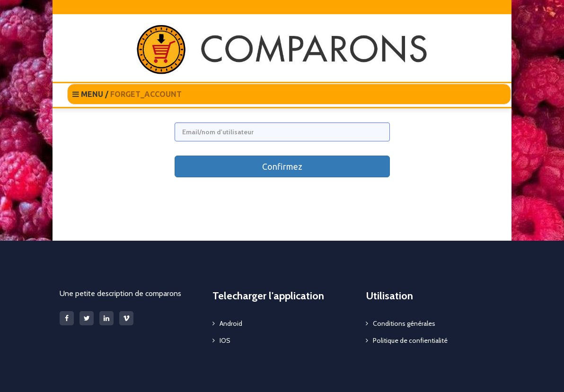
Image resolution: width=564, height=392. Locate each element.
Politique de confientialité (410, 340)
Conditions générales (404, 323)
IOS (225, 340)
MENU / (127, 94)
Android (231, 323)
